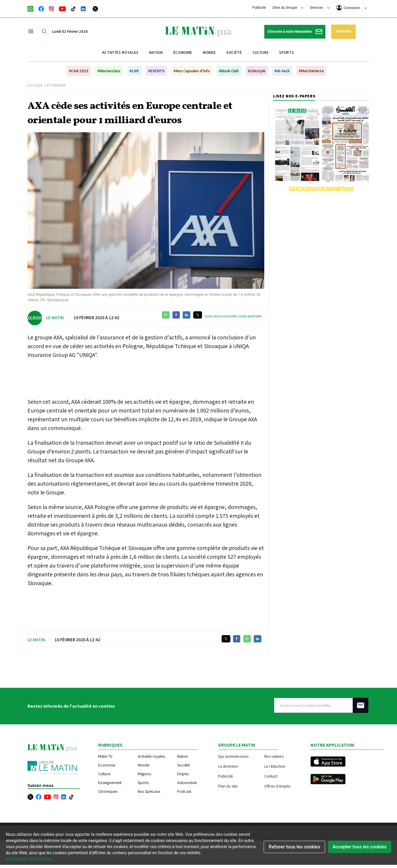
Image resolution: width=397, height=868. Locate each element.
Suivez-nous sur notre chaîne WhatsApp (233, 316)
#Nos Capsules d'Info (192, 71)
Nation (156, 53)
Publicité (259, 8)
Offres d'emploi (277, 786)
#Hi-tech (282, 71)
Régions (144, 774)
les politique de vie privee (29, 859)
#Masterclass (109, 71)
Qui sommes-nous (233, 756)
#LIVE (134, 71)
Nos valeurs (274, 756)
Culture (261, 53)
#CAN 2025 (79, 71)
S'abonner (343, 31)
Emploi (183, 774)
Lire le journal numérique (321, 188)
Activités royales (120, 53)
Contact (271, 776)
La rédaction (275, 766)
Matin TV (105, 756)
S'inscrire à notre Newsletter (295, 32)
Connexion (351, 8)
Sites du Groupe (288, 8)
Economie (107, 765)
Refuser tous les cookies (294, 847)
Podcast (184, 791)
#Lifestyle (257, 71)
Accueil (35, 85)
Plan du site (228, 786)
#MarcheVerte (311, 71)
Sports (286, 53)
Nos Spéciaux (149, 791)
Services (320, 8)
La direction (228, 766)
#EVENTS (156, 71)
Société (234, 53)
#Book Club (229, 71)
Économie (183, 53)
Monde (209, 53)
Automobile (187, 783)
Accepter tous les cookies (360, 847)
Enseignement (110, 783)
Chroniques (108, 791)
